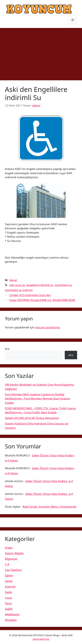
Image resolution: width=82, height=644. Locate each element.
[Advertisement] (41, 52)
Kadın (9, 592)
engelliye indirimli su (40, 285)
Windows (11, 620)
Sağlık (9, 609)
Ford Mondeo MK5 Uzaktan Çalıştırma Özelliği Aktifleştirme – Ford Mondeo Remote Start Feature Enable (37, 399)
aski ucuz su (17, 285)
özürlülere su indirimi (19, 290)
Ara (7, 349)
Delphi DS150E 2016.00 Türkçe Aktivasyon (32, 418)
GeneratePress (41, 639)
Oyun (8, 603)
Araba (9, 548)
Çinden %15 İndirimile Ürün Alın (30, 295)
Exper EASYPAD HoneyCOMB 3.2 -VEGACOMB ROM (42, 300)
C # (7, 564)
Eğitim (9, 575)
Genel (13, 280)
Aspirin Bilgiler (14, 553)
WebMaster (12, 614)
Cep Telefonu (13, 570)
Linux (8, 598)
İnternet (10, 587)
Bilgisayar (11, 559)
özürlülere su (63, 285)
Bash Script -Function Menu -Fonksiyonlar (50, 507)
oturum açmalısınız (47, 327)
